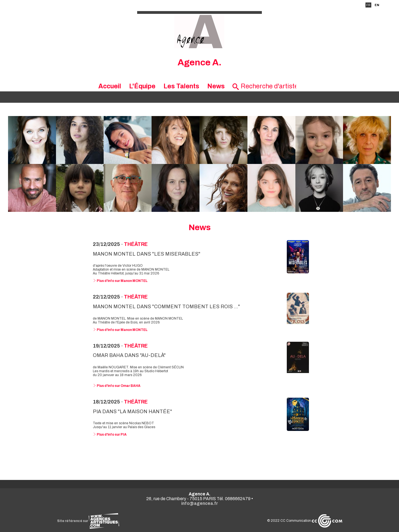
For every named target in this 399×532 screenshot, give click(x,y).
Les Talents (181, 86)
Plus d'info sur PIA (110, 435)
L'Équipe (142, 86)
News (216, 86)
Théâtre (136, 244)
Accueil (110, 86)
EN (377, 5)
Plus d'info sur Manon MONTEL (120, 281)
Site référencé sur (88, 521)
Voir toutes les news (200, 457)
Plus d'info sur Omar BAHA (117, 386)
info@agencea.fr (200, 503)
